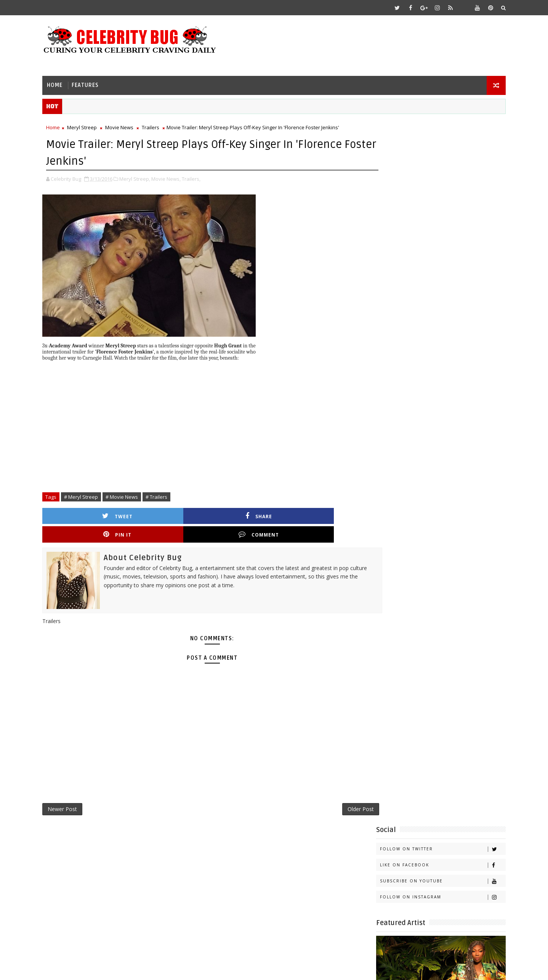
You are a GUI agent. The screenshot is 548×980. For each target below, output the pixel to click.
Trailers (159, 126)
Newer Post (71, 791)
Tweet (93, 514)
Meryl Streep (91, 126)
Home (63, 82)
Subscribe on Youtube (434, 174)
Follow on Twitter (434, 142)
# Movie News (131, 495)
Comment (321, 514)
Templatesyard (115, 968)
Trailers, (200, 177)
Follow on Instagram (434, 190)
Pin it (245, 514)
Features (94, 82)
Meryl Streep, (143, 177)
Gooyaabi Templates (202, 968)
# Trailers (165, 495)
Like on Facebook (434, 158)
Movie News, (175, 177)
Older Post (333, 791)
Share (169, 514)
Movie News (128, 126)
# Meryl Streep (90, 495)
